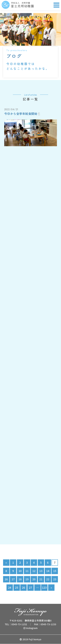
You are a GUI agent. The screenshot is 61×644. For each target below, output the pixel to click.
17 (13, 579)
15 (55, 571)
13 (41, 571)
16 (6, 579)
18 (20, 579)
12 (34, 571)
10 (20, 571)
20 (34, 579)
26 (24, 587)
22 (48, 579)
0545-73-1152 (19, 624)
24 (10, 587)
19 (27, 579)
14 (48, 571)
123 (44, 587)
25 (17, 587)
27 (30, 587)
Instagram (31, 628)
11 (27, 571)
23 (55, 579)
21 (41, 579)
